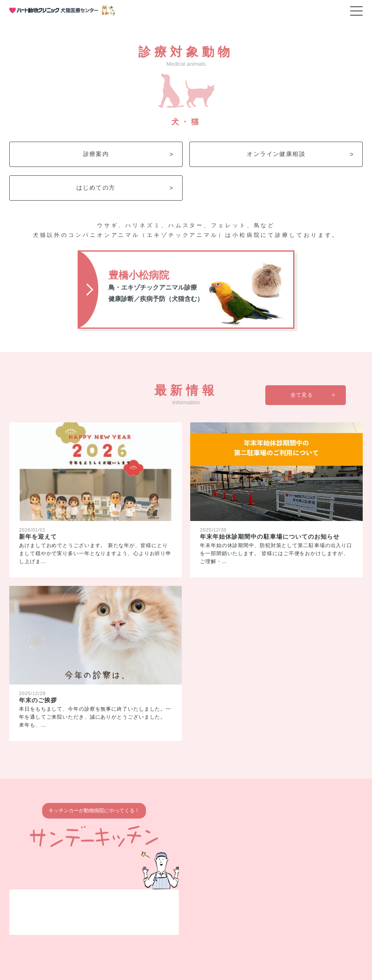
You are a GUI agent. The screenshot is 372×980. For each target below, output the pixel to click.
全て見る (313, 395)
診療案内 (128, 154)
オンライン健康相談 (300, 154)
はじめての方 (125, 188)
